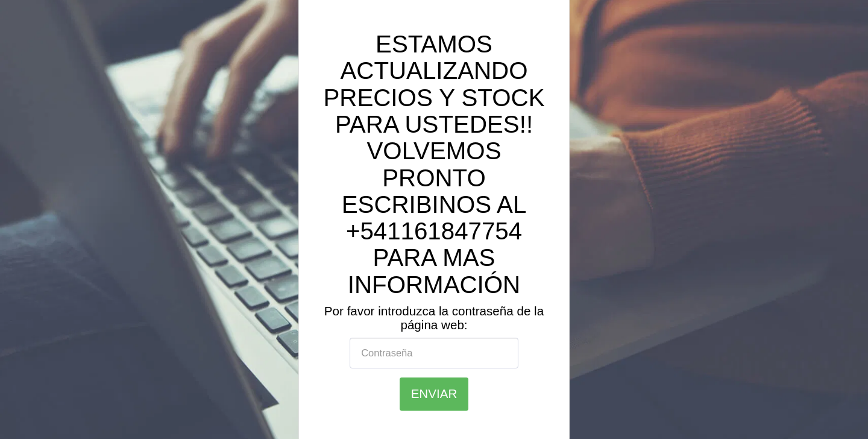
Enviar (434, 393)
